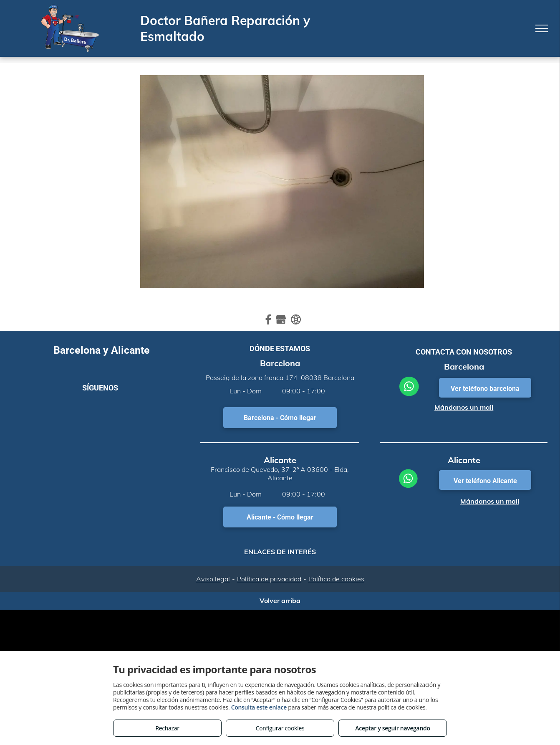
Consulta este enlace (259, 707)
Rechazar (167, 728)
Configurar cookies (280, 728)
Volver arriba (280, 601)
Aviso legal (213, 579)
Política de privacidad (269, 579)
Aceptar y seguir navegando (392, 728)
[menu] (542, 28)
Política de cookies (336, 579)
